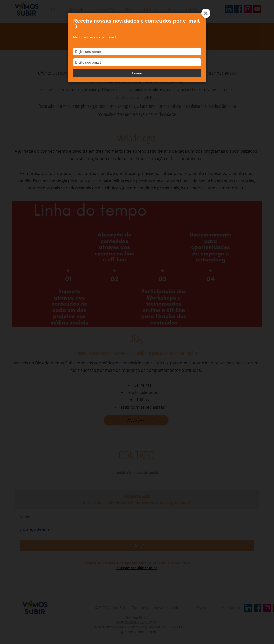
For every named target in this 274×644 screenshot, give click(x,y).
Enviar (137, 73)
